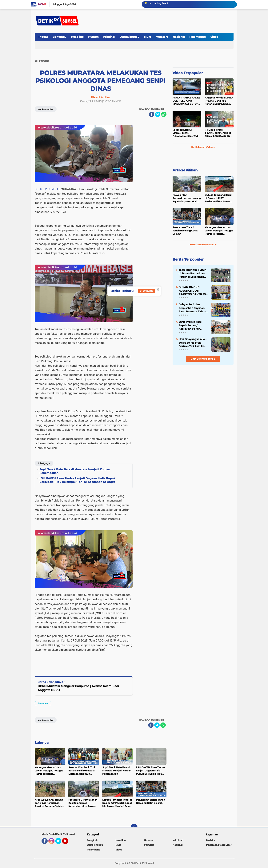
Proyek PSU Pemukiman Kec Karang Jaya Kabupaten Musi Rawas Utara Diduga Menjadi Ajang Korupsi (187, 198)
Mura (148, 37)
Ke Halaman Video (203, 147)
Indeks (43, 37)
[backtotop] (134, 827)
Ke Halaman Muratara (203, 244)
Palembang (198, 37)
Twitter (60, 843)
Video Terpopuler (188, 73)
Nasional (179, 37)
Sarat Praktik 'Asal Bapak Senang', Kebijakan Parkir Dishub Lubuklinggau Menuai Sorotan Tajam (193, 325)
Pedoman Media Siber (219, 845)
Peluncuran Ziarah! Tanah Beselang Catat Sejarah (185, 231)
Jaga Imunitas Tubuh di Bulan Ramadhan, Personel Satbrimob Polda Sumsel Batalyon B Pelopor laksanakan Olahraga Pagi (192, 273)
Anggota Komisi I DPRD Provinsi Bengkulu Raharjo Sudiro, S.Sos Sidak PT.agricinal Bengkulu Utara (219, 101)
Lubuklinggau (130, 37)
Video (214, 37)
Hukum (93, 37)
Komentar (46, 109)
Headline (77, 37)
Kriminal (109, 37)
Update (147, 291)
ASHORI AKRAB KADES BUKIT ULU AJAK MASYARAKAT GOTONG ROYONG (186, 101)
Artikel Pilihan (185, 170)
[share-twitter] (158, 114)
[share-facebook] (152, 114)
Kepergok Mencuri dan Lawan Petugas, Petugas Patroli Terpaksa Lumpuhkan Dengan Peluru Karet (219, 231)
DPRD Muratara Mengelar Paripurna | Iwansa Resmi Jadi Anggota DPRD (78, 688)
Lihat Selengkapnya (203, 359)
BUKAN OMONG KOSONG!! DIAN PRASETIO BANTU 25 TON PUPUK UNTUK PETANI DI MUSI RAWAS (192, 291)
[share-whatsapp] (164, 114)
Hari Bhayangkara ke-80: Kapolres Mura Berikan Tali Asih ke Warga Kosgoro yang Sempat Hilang (193, 343)
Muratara (162, 37)
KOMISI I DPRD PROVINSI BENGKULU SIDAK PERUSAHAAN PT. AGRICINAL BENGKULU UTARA (218, 133)
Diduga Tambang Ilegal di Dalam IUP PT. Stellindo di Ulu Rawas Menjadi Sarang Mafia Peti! (218, 198)
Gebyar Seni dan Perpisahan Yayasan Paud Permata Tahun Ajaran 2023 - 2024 (192, 308)
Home (42, 4)
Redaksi (211, 840)
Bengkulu (60, 37)
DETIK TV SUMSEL (47, 189)
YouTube (68, 843)
